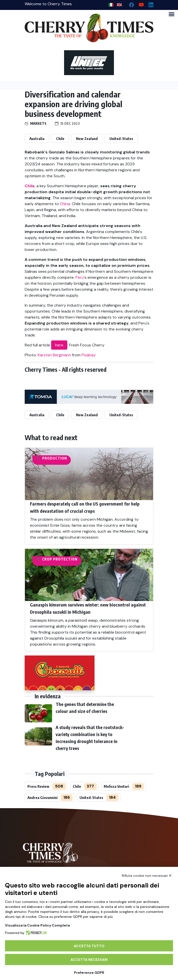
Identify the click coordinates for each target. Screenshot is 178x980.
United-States (121, 139)
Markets (38, 123)
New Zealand (87, 139)
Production (55, 458)
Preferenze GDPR (89, 973)
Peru (80, 277)
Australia (37, 139)
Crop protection (60, 559)
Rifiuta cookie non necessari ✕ (147, 876)
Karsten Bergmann (54, 355)
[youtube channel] (139, 4)
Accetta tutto (89, 946)
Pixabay (89, 355)
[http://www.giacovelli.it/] (60, 673)
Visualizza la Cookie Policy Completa (37, 925)
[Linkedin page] (149, 4)
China (65, 204)
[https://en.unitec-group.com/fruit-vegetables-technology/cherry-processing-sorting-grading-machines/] (89, 63)
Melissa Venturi (116, 786)
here (59, 345)
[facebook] (130, 4)
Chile (60, 139)
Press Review (38, 786)
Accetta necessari (89, 960)
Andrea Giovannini (43, 797)
